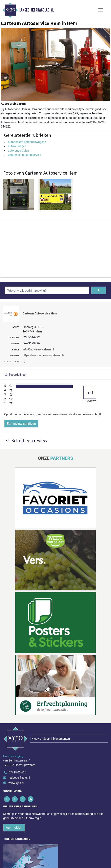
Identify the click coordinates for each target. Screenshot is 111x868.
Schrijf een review (26, 440)
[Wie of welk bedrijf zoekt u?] (47, 290)
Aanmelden (14, 827)
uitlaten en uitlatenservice (24, 155)
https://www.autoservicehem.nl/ (43, 355)
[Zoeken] (99, 290)
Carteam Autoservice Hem (40, 314)
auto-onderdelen (18, 151)
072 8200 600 (17, 773)
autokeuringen (17, 146)
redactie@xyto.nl (19, 778)
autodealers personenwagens (27, 142)
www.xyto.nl (16, 783)
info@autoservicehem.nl (38, 350)
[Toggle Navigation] (101, 10)
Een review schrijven (21, 424)
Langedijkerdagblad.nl (37, 10)
